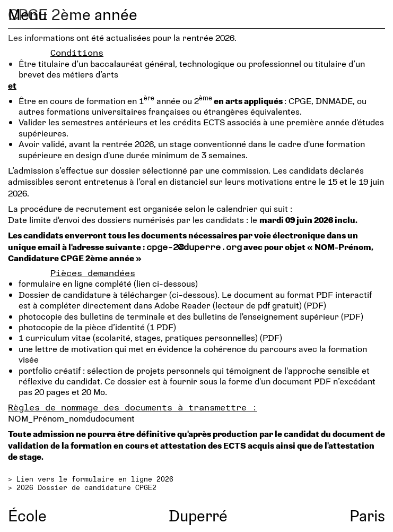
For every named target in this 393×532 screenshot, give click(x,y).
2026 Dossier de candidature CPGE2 (86, 487)
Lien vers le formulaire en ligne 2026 (95, 479)
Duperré (198, 515)
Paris (367, 515)
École (27, 515)
